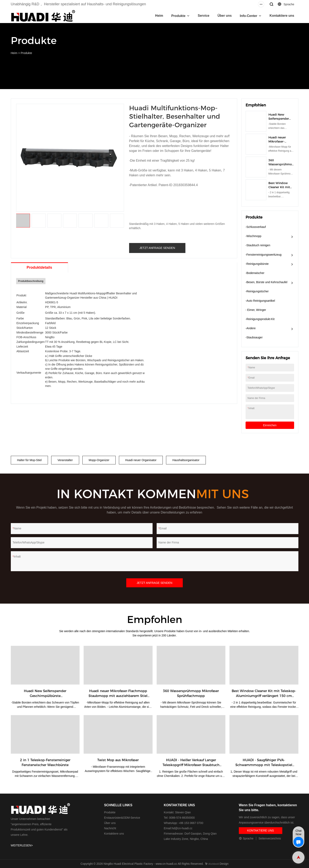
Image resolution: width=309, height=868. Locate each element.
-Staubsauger (254, 337)
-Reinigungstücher (257, 291)
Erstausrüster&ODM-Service (122, 818)
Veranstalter (65, 460)
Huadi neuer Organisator (141, 460)
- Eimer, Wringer (256, 310)
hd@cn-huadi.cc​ (182, 828)
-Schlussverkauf (256, 227)
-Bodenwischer (255, 273)
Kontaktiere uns (282, 16)
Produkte (178, 16)
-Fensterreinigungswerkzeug (264, 255)
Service (204, 16)
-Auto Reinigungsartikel (260, 301)
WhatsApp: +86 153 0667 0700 (183, 823)
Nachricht (110, 828)
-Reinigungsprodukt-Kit (260, 319)
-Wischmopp (254, 236)
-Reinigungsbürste (257, 264)
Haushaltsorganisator (186, 460)
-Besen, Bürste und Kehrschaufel (266, 282)
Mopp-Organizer (99, 460)
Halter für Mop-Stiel (29, 460)
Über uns (224, 16)
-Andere (251, 328)
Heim (159, 16)
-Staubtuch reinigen (258, 245)
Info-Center (249, 16)
